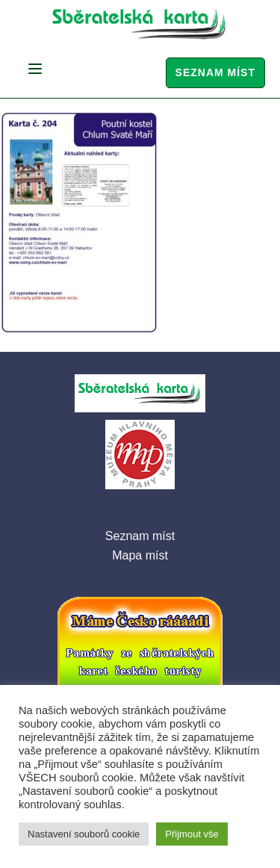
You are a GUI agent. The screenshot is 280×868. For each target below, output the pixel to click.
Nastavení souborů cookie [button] (84, 834)
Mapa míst (140, 555)
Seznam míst (215, 72)
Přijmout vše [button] (192, 834)
